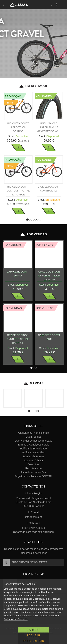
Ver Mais (18, 147)
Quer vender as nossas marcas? (33, 441)
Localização (33, 493)
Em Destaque (33, 86)
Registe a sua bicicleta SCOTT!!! (33, 476)
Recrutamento (33, 468)
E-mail (34, 512)
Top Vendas (33, 234)
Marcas (33, 383)
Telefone (33, 523)
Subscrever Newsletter (25, 562)
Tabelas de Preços (34, 456)
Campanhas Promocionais (33, 433)
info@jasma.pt (33, 517)
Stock (11, 136)
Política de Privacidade (33, 449)
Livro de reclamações (33, 472)
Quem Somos (33, 437)
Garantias (33, 464)
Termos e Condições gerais (33, 445)
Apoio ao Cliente (33, 460)
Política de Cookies (33, 453)
